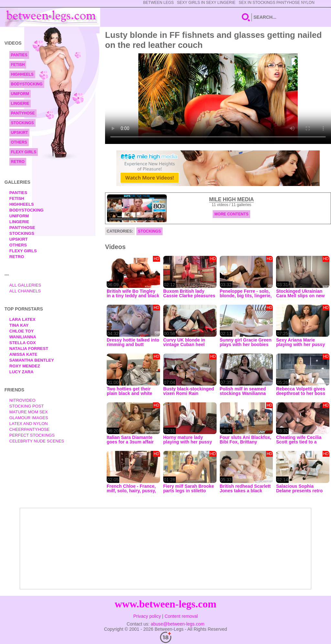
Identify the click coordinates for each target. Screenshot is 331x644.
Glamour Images (29, 418)
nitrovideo (22, 400)
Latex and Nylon (29, 424)
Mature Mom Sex (29, 412)
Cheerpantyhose (30, 429)
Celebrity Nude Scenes (37, 441)
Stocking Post (27, 406)
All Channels (25, 291)
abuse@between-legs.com (177, 624)
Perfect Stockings (32, 435)
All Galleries (25, 285)
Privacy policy (147, 616)
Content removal (181, 616)
